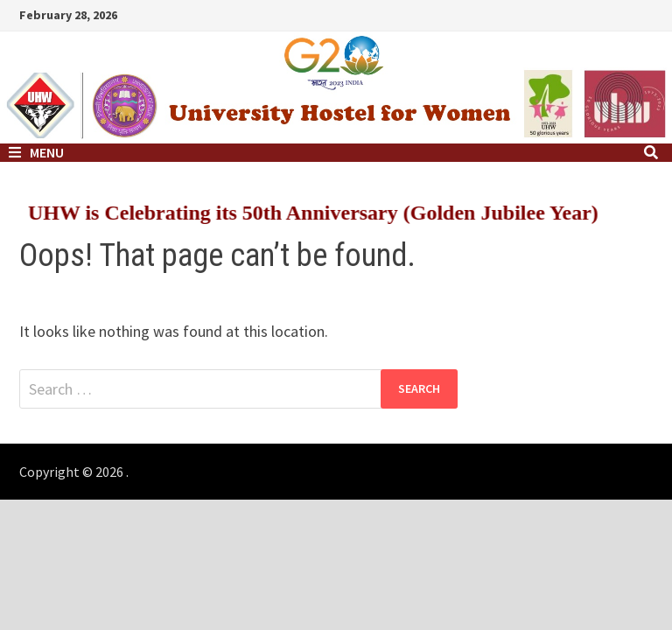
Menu (36, 152)
